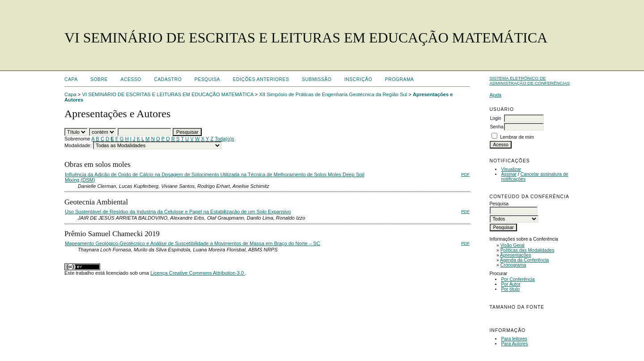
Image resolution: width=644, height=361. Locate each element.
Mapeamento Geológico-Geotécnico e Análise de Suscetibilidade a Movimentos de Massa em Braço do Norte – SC (193, 243)
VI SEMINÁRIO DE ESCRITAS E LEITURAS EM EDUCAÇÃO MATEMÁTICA (168, 94)
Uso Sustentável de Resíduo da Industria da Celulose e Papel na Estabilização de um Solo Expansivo (178, 212)
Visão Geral (513, 245)
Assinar (509, 174)
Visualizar (511, 169)
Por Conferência (518, 279)
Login (495, 118)
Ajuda (495, 95)
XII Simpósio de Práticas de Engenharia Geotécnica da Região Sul (333, 94)
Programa (400, 79)
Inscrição (358, 79)
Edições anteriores (261, 79)
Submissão (317, 79)
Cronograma (513, 265)
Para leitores (514, 339)
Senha (496, 127)
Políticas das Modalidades (527, 250)
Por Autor (511, 284)
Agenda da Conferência (524, 260)
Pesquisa (207, 79)
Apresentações (515, 255)
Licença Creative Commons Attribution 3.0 (198, 273)
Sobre (99, 79)
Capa (71, 79)
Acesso (131, 79)
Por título (510, 289)
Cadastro (168, 79)
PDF (465, 174)
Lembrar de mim (517, 137)
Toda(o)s (225, 139)
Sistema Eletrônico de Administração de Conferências (530, 81)
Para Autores (514, 344)
